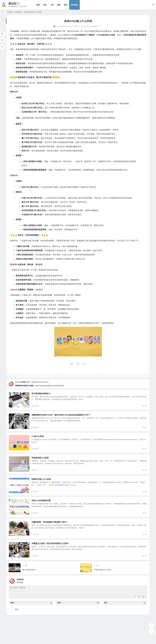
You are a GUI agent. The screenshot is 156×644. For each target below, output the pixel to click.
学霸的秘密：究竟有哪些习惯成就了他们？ (53, 537)
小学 (54, 5)
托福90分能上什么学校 (45, 489)
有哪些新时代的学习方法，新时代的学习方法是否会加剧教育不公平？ (65, 417)
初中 (61, 5)
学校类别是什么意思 (44, 465)
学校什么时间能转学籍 (45, 513)
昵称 (12, 622)
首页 (40, 5)
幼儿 (47, 5)
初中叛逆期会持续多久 (45, 394)
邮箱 (59, 622)
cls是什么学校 (41, 441)
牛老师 (23, 382)
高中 (67, 5)
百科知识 (76, 5)
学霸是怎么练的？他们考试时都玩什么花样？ (54, 561)
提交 (17, 629)
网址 (106, 622)
